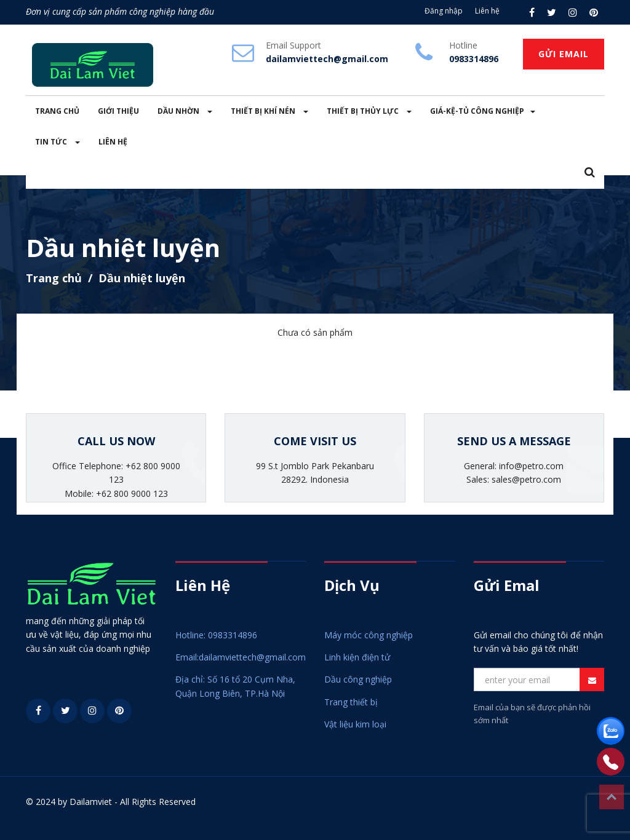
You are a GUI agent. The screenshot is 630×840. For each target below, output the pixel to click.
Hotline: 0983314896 (216, 635)
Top (612, 797)
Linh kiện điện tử (357, 657)
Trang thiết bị (351, 702)
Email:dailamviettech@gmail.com (241, 657)
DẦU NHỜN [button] (185, 111)
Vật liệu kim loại (355, 724)
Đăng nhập (444, 11)
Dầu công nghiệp (358, 679)
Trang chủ (54, 278)
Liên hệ (487, 11)
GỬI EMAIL (564, 54)
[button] (590, 173)
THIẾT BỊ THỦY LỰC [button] (369, 111)
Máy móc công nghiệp (369, 635)
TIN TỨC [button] (58, 142)
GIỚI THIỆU (118, 111)
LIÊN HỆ (113, 142)
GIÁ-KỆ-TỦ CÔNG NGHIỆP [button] (483, 111)
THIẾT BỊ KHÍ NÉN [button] (269, 111)
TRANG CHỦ (57, 111)
